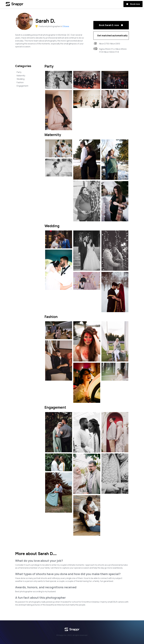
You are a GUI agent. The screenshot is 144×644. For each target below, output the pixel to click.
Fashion (20, 82)
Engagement (22, 86)
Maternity (21, 76)
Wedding (21, 79)
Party (19, 72)
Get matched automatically (112, 35)
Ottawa (66, 26)
